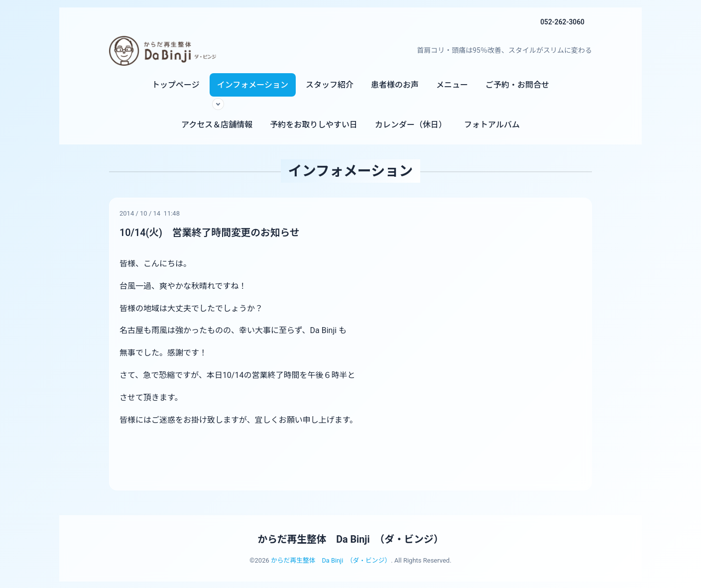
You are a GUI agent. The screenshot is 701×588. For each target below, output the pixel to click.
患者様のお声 (395, 85)
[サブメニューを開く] (218, 104)
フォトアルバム (492, 125)
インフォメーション (253, 85)
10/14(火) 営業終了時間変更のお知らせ (211, 233)
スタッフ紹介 (330, 85)
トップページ (176, 85)
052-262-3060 (562, 22)
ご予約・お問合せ (517, 85)
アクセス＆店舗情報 (217, 125)
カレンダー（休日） (411, 125)
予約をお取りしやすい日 (314, 125)
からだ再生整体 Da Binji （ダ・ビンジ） (350, 539)
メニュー (452, 85)
